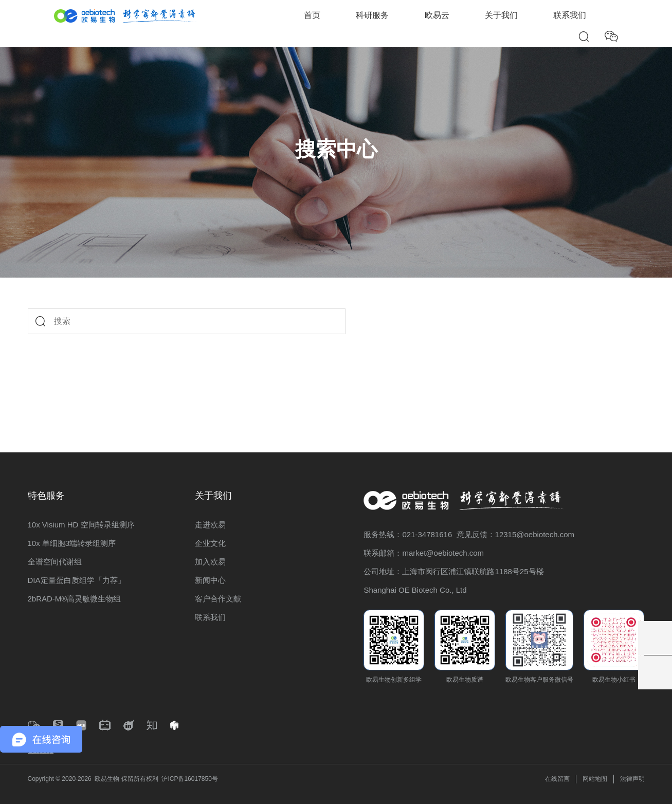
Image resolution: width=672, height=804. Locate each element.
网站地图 (595, 779)
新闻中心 (210, 580)
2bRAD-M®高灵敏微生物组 (75, 599)
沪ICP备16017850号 (189, 779)
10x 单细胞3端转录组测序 (72, 543)
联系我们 (570, 15)
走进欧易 (210, 525)
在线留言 (557, 779)
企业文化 (210, 543)
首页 (312, 15)
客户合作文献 (218, 599)
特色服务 (46, 496)
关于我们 (501, 15)
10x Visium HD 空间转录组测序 (81, 525)
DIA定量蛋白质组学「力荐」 (77, 580)
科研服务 (372, 15)
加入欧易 (210, 562)
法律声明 (632, 779)
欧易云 (437, 15)
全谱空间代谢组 (55, 562)
